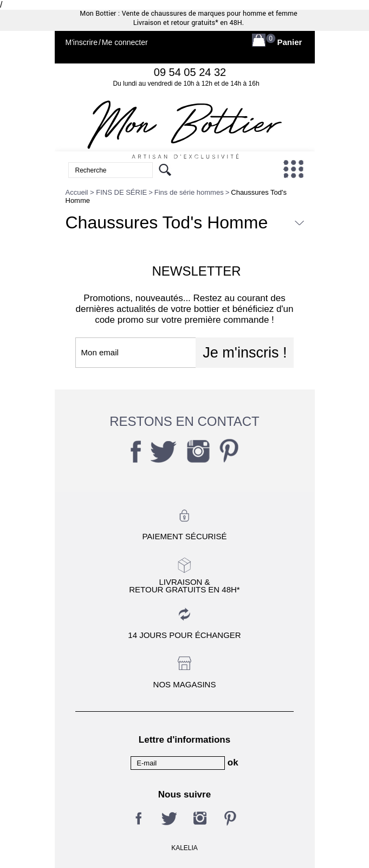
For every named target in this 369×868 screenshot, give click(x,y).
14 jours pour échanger (184, 635)
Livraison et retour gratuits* (176, 23)
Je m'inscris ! (245, 353)
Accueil (77, 192)
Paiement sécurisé (184, 536)
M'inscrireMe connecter (107, 43)
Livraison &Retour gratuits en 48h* (184, 585)
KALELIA (184, 848)
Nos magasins (185, 684)
